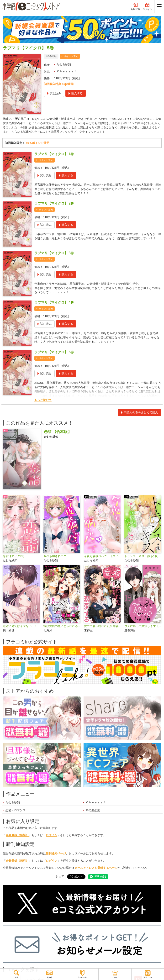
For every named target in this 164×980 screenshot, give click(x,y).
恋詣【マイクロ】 (14, 556)
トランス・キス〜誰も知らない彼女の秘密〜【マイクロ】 (143, 556)
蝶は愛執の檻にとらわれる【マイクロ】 (62, 626)
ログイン (147, 7)
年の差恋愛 (93, 810)
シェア (60, 876)
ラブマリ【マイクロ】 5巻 (54, 352)
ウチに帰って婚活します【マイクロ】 (143, 626)
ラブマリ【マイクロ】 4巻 (54, 302)
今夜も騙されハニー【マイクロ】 (102, 556)
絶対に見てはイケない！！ (20, 626)
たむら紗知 (64, 64)
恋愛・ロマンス (16, 810)
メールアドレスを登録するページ (96, 868)
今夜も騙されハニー (56, 556)
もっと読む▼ (43, 400)
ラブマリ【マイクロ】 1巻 (54, 154)
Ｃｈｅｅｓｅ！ (67, 71)
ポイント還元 (71, 56)
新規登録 (135, 7)
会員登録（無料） (17, 835)
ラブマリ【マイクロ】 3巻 (54, 253)
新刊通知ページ (56, 854)
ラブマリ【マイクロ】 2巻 (54, 203)
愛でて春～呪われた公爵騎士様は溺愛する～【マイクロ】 (102, 626)
